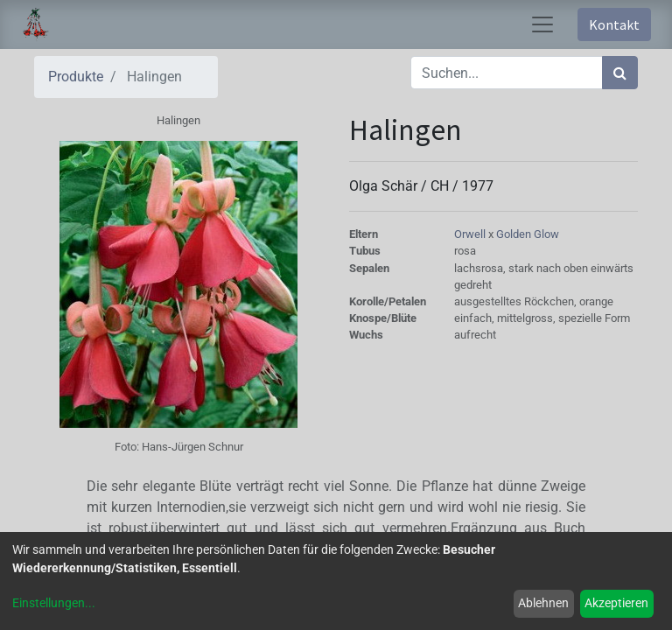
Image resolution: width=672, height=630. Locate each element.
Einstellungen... (54, 603)
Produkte (76, 77)
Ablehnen (543, 603)
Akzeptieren (616, 603)
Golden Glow (528, 234)
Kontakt (614, 24)
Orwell (471, 234)
